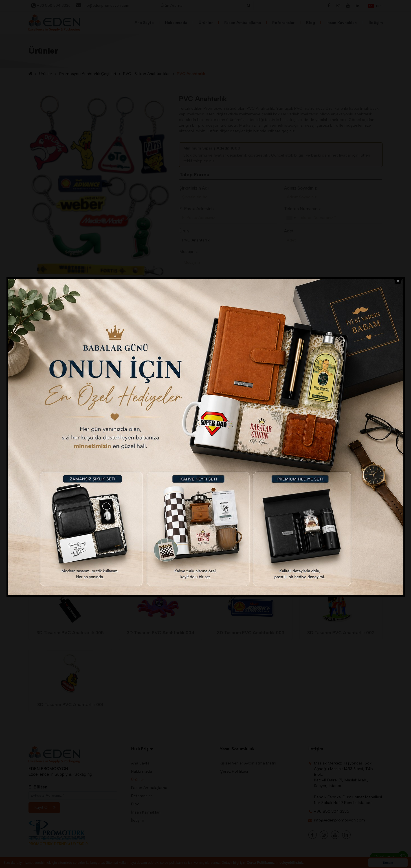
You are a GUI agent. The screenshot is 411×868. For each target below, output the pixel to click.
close (398, 281)
